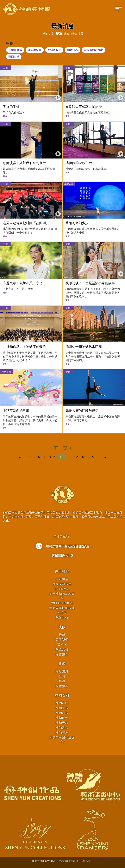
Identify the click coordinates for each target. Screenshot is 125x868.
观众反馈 (62, 649)
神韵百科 (69, 184)
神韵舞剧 (62, 733)
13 (83, 457)
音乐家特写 (35, 50)
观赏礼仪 (62, 618)
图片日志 (72, 50)
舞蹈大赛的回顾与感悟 (82, 411)
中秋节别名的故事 (16, 411)
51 (94, 457)
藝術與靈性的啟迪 (62, 608)
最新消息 (62, 671)
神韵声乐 (62, 713)
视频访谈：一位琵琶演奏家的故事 (90, 283)
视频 (62, 627)
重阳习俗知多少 (77, 223)
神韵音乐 (62, 708)
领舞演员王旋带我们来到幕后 (24, 163)
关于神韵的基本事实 (62, 596)
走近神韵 (62, 579)
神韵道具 (62, 728)
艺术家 (62, 613)
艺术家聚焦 (15, 50)
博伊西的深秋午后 (79, 163)
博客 (62, 681)
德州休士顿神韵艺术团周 (84, 347)
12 (76, 457)
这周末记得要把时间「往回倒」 (26, 223)
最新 (62, 635)
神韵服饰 (62, 718)
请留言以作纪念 (63, 555)
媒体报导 (62, 654)
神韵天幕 (62, 723)
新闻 (6, 68)
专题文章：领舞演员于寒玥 (23, 283)
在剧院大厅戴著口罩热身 (84, 107)
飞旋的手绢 (11, 107)
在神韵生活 (62, 589)
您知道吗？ (54, 50)
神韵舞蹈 (62, 703)
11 (69, 457)
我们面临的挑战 (62, 603)
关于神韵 (62, 571)
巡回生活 (14, 57)
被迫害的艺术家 (93, 50)
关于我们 (62, 640)
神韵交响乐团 (62, 584)
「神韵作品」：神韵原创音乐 (24, 347)
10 (62, 457)
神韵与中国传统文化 (62, 739)
